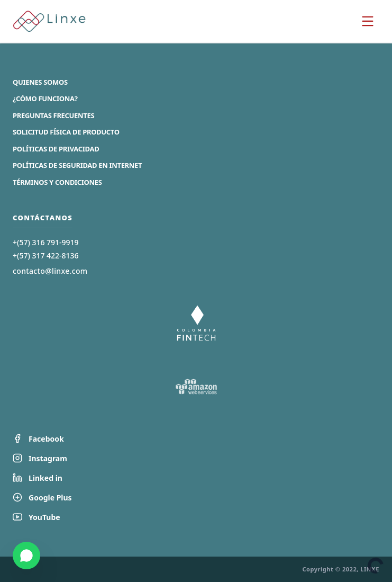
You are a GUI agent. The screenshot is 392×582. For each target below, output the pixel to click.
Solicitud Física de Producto (66, 132)
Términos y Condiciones (57, 182)
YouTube (37, 517)
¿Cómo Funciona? (45, 99)
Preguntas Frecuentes (53, 115)
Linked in (38, 478)
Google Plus (42, 498)
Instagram (40, 458)
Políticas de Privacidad (56, 149)
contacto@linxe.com (50, 271)
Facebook (38, 439)
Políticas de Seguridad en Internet (77, 165)
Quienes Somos (40, 82)
